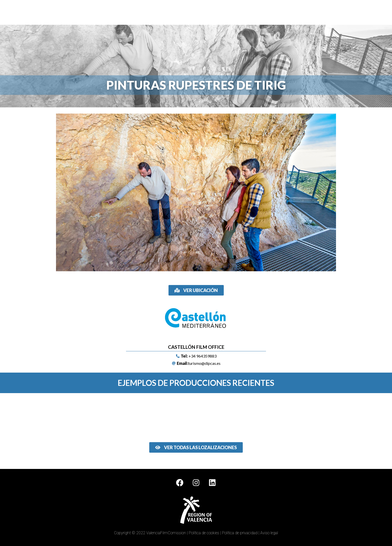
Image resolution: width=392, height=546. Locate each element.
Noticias (307, 12)
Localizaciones (193, 12)
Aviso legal (269, 533)
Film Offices (163, 12)
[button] (196, 290)
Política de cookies (204, 533)
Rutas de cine (283, 12)
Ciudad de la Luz (251, 12)
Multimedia (221, 12)
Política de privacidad (240, 533)
